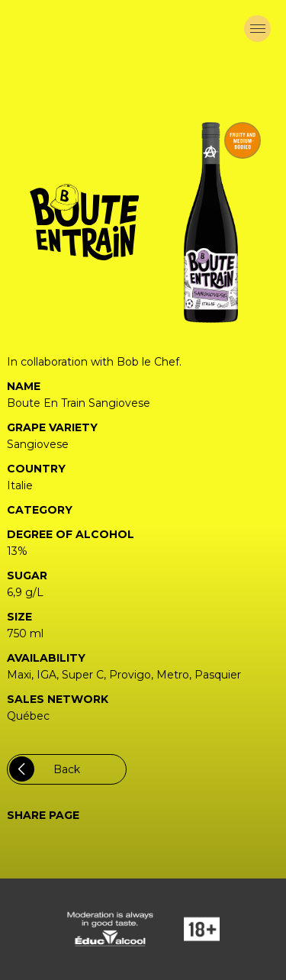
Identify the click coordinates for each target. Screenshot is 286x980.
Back (45, 769)
